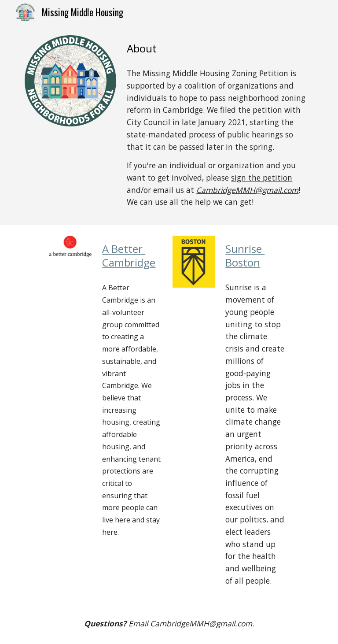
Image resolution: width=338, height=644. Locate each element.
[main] (218, 48)
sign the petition (262, 178)
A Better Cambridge (129, 255)
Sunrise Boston (245, 255)
